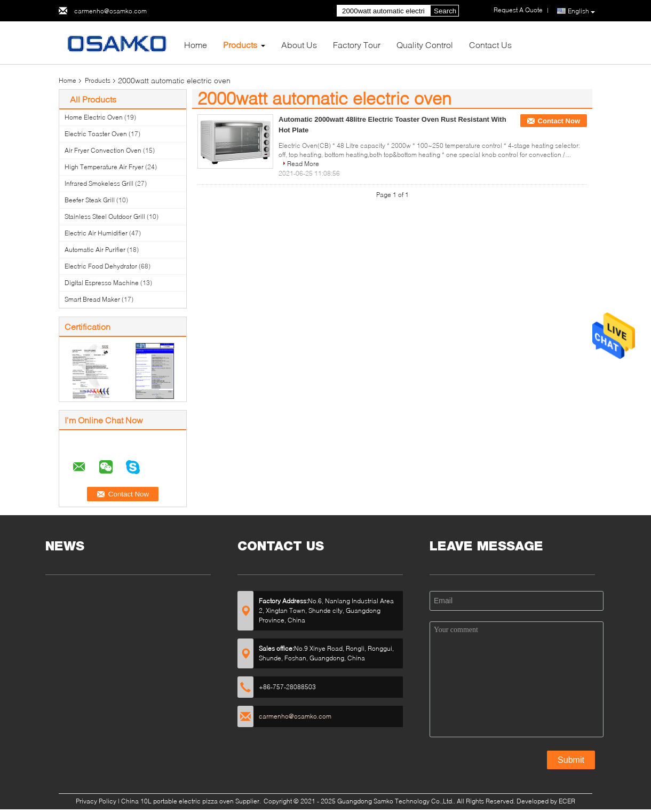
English (581, 11)
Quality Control (425, 45)
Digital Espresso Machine (102, 283)
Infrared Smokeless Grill (99, 183)
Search (445, 11)
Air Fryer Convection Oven (103, 150)
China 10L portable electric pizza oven (177, 801)
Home (196, 45)
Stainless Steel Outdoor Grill (105, 216)
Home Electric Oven (94, 117)
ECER (567, 801)
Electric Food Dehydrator (101, 266)
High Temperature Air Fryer (104, 167)
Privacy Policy (96, 801)
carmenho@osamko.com (110, 11)
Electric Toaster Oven (96, 134)
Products (240, 45)
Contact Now (559, 121)
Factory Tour (357, 45)
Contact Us (490, 45)
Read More (303, 164)
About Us (299, 45)
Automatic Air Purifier (95, 250)
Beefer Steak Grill (90, 200)
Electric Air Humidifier (96, 233)
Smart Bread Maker (92, 299)
